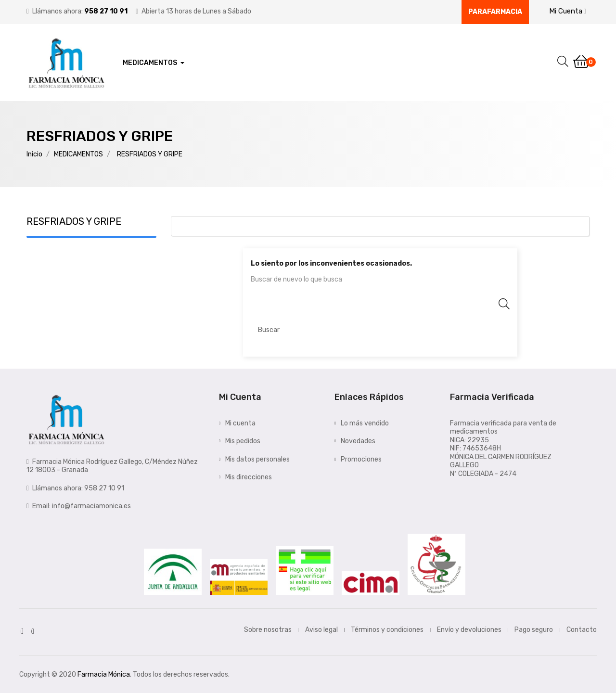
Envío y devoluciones (469, 630)
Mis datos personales (257, 459)
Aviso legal (321, 630)
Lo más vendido (365, 423)
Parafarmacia (495, 12)
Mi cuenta (240, 423)
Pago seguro (534, 630)
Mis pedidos (243, 441)
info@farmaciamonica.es (91, 506)
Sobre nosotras (268, 630)
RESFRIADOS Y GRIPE (74, 221)
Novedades (358, 441)
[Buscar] (380, 330)
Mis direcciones (249, 477)
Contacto (582, 630)
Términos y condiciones (387, 630)
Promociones (361, 459)
